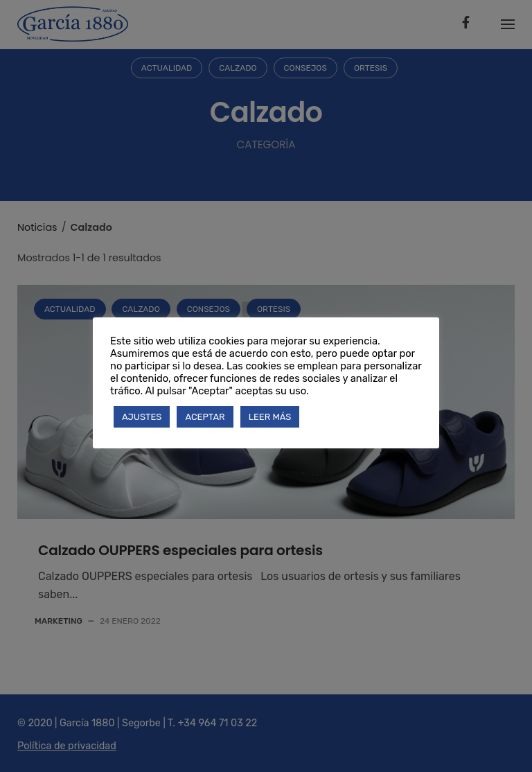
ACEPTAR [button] (205, 417)
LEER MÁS (270, 417)
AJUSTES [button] (142, 417)
